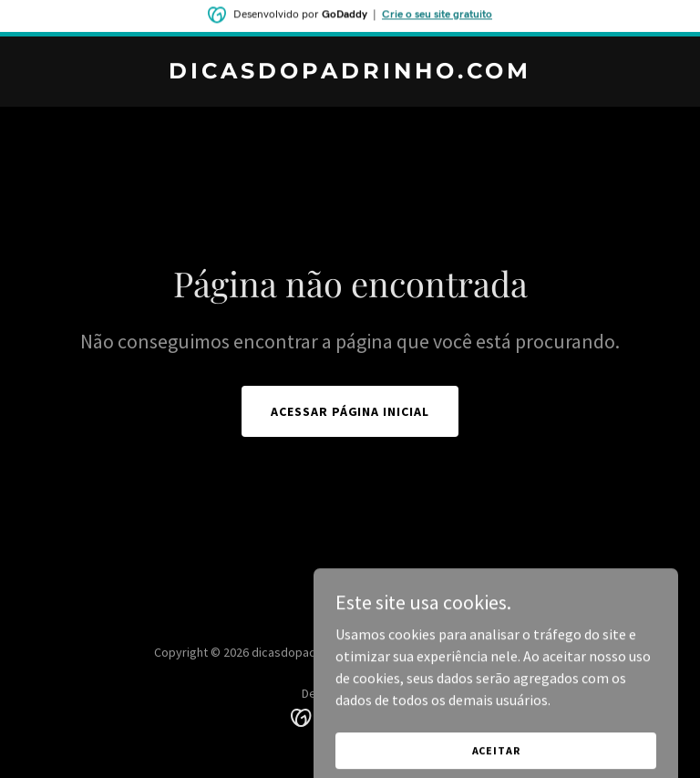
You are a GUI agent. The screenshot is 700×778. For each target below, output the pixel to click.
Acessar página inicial (350, 411)
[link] (350, 73)
